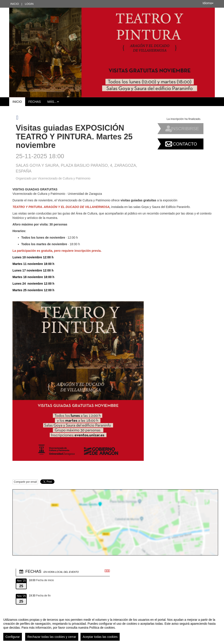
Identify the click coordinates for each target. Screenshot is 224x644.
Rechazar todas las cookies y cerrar (52, 637)
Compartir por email (25, 482)
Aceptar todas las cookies (100, 637)
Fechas (35, 102)
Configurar (13, 637)
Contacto (185, 144)
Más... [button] (53, 102)
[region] (112, 628)
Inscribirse (185, 129)
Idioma (208, 3)
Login (29, 4)
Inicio (15, 4)
